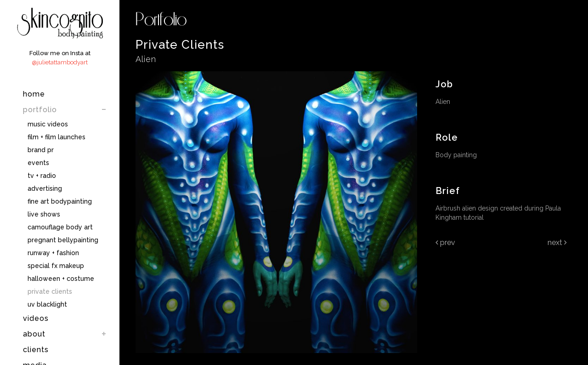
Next (557, 242)
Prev (445, 242)
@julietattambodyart (60, 62)
